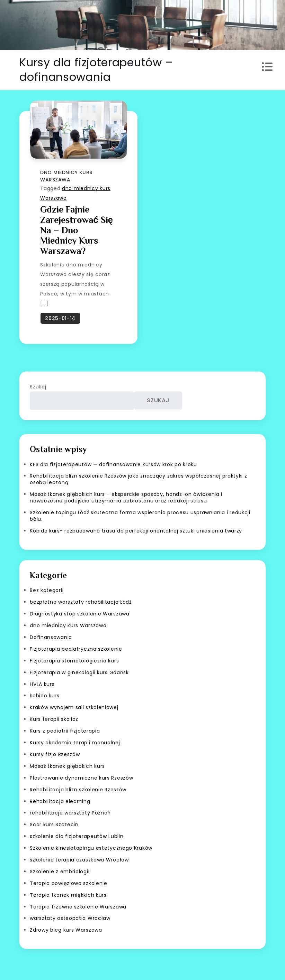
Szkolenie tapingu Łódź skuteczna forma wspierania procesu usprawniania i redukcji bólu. (140, 516)
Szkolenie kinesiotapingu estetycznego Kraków (91, 848)
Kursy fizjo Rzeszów (55, 754)
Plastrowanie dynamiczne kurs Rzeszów (81, 778)
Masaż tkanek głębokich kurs (67, 766)
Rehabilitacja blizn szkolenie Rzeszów (78, 790)
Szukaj (38, 387)
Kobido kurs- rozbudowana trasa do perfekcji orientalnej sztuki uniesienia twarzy (136, 531)
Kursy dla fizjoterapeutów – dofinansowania (96, 70)
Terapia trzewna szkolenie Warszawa (78, 907)
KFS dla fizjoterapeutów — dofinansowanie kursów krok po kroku (113, 464)
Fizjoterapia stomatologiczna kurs (74, 661)
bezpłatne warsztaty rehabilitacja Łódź (81, 602)
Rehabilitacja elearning (60, 801)
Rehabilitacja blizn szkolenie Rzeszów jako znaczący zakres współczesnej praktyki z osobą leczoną (138, 479)
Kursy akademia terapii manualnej (75, 743)
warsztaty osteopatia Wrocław (70, 918)
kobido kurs (45, 696)
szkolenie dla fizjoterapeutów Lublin (77, 836)
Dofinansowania (51, 637)
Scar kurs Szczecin (54, 824)
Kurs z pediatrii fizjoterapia (65, 731)
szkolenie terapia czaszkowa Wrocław (79, 860)
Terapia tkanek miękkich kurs (68, 895)
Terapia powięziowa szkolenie (69, 883)
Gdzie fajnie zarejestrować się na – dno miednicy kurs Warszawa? (77, 230)
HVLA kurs (42, 684)
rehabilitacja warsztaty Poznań (70, 813)
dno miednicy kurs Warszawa (66, 176)
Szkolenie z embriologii (60, 871)
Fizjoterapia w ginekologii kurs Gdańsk (79, 672)
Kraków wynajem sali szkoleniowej (74, 707)
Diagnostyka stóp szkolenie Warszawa (80, 614)
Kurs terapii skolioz (54, 719)
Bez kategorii (47, 590)
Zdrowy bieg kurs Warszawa (66, 930)
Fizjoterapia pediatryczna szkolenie (76, 649)
